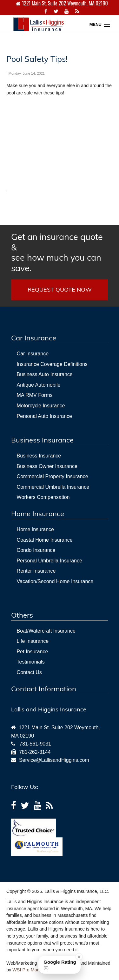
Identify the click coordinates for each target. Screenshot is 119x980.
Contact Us (29, 672)
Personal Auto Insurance (44, 416)
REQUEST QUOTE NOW (60, 290)
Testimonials (31, 662)
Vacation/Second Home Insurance (55, 581)
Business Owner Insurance (47, 466)
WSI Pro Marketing (32, 970)
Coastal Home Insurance (45, 540)
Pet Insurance (33, 652)
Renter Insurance (36, 571)
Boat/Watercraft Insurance (46, 631)
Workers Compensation (43, 497)
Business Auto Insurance (45, 374)
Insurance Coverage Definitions (52, 364)
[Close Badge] (79, 957)
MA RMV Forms (35, 395)
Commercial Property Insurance (53, 476)
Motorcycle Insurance (41, 406)
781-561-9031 (35, 744)
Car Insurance (33, 354)
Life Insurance (33, 641)
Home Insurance (35, 529)
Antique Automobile (39, 385)
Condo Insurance (36, 550)
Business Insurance (39, 456)
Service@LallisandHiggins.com (53, 760)
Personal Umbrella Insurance (50, 561)
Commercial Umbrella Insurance (53, 487)
